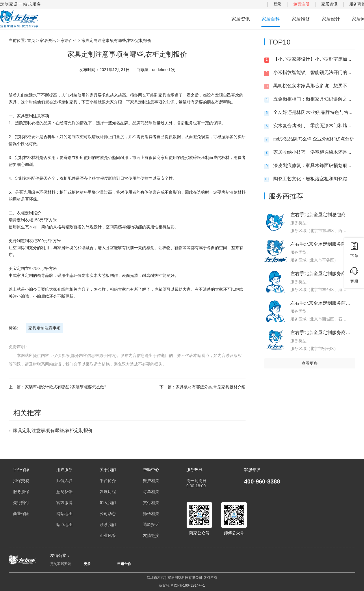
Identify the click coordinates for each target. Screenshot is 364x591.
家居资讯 (329, 4)
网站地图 (64, 514)
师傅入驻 (64, 481)
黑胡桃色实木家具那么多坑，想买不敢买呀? (318, 86)
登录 (277, 4)
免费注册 (301, 4)
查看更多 (310, 363)
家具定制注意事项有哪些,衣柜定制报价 (53, 430)
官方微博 (64, 503)
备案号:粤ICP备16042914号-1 (182, 586)
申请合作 (124, 564)
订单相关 (151, 492)
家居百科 (271, 19)
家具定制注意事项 (44, 328)
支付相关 (151, 503)
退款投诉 (151, 525)
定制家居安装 (61, 564)
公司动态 (108, 514)
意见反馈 (64, 492)
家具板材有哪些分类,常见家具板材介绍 (211, 387)
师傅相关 (151, 514)
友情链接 (151, 536)
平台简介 (108, 481)
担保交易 (21, 481)
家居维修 (301, 19)
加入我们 (108, 503)
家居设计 (331, 19)
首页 (31, 40)
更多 (87, 564)
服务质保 (21, 492)
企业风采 (108, 536)
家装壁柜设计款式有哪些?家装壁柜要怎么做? (66, 387)
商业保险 (21, 514)
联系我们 (108, 525)
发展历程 (108, 492)
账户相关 (151, 481)
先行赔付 (21, 503)
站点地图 (64, 525)
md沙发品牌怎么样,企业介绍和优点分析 (314, 139)
